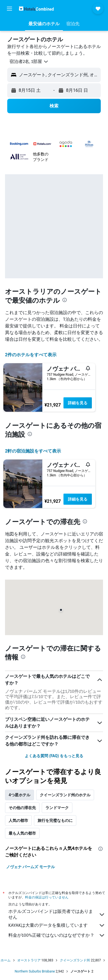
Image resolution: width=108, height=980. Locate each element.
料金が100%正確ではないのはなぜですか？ (57, 935)
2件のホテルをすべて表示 (31, 355)
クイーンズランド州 (75, 960)
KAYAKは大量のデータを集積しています (57, 925)
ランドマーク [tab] (57, 808)
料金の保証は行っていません (47, 897)
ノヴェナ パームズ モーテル (30, 867)
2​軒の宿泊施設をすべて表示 (33, 451)
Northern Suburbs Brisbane (35, 971)
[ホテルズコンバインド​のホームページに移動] (36, 8)
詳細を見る (78, 403)
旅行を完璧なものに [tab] (55, 820)
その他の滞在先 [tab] (22, 808)
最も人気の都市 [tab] (22, 833)
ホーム (6, 960)
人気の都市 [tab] (18, 820)
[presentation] (65, 300)
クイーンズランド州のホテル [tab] (65, 795)
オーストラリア (29, 960)
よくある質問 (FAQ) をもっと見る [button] (54, 756)
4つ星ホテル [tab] (19, 795)
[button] (9, 9)
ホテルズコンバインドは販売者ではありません (57, 914)
